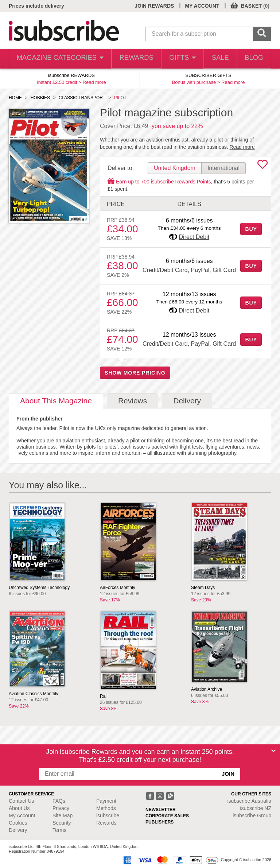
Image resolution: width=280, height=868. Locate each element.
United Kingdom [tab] (175, 168)
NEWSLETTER (161, 810)
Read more (94, 82)
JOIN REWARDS (154, 6)
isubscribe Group (252, 815)
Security (62, 823)
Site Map (63, 815)
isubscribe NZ (256, 808)
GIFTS (177, 59)
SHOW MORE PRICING (135, 373)
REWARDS (130, 59)
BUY (251, 229)
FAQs (59, 801)
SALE (217, 59)
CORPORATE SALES (167, 816)
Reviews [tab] (133, 401)
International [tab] (223, 168)
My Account (22, 815)
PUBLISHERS (160, 822)
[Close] (273, 751)
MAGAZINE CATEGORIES (57, 59)
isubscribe (249, 801)
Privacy (61, 808)
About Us (19, 808)
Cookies (18, 823)
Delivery (18, 830)
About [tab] (56, 401)
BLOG (253, 59)
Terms (59, 830)
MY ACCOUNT (202, 6)
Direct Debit (194, 237)
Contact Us (21, 801)
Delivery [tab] (187, 401)
